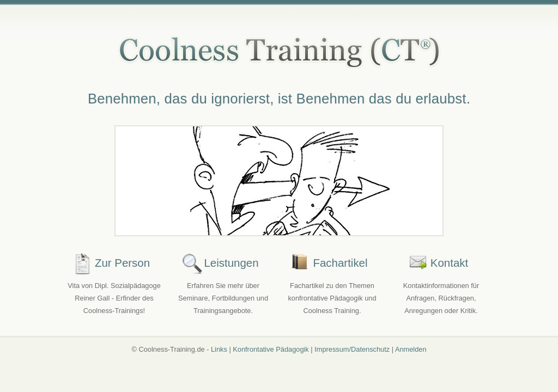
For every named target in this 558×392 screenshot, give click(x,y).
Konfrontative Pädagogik (271, 349)
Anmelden (411, 349)
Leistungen (231, 263)
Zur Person (122, 263)
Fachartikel (340, 263)
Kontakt (449, 263)
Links (219, 349)
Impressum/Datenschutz (352, 349)
